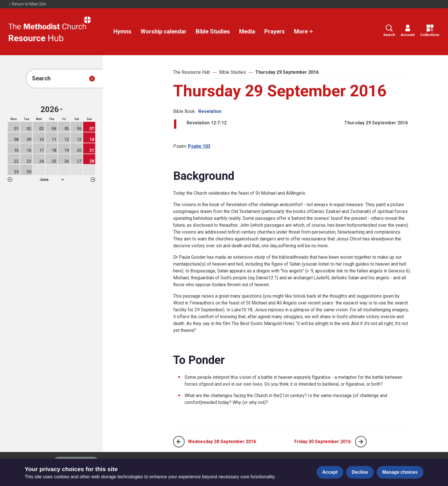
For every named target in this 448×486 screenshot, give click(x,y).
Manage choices (400, 472)
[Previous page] (179, 442)
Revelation (210, 111)
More (304, 31)
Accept (330, 472)
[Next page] (361, 442)
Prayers (275, 31)
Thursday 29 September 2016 (287, 72)
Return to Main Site (27, 4)
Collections (430, 31)
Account (408, 31)
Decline (360, 472)
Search (389, 31)
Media (247, 31)
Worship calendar (164, 31)
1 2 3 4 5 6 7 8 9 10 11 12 (52, 180)
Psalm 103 (199, 146)
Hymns (122, 31)
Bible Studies (213, 31)
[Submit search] (92, 79)
